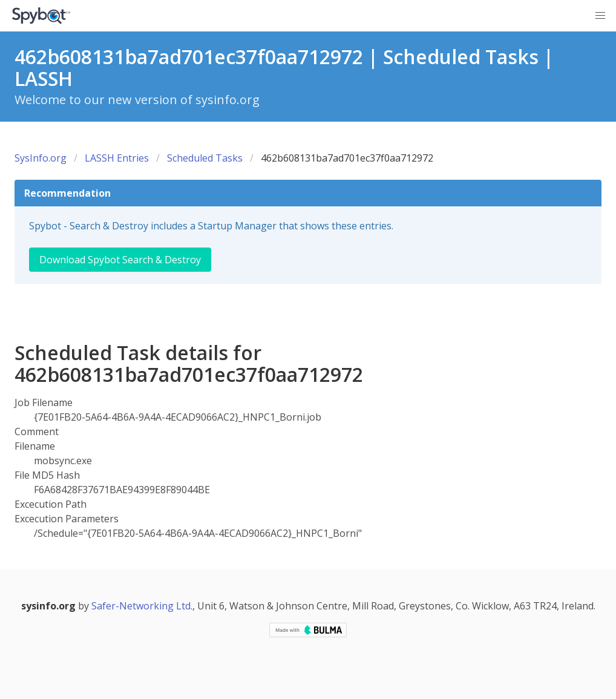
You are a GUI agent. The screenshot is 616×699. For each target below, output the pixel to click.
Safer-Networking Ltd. (142, 606)
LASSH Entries (117, 158)
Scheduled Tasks (205, 158)
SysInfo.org (41, 158)
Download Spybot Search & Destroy (120, 260)
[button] (600, 16)
